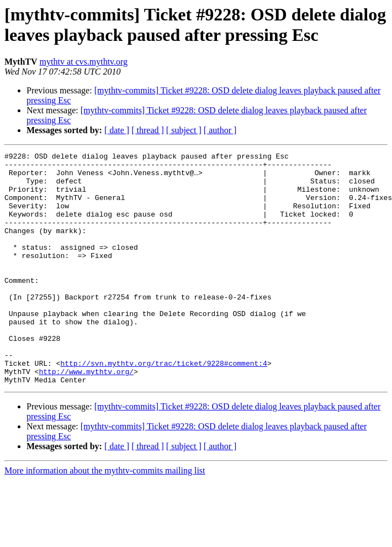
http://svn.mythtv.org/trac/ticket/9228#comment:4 (163, 406)
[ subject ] (184, 130)
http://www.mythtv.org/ (86, 416)
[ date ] (117, 130)
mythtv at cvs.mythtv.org (84, 62)
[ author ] (220, 130)
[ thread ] (148, 130)
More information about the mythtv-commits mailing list (105, 517)
